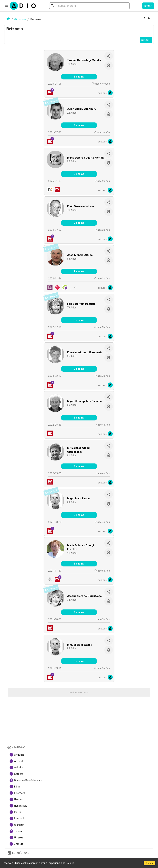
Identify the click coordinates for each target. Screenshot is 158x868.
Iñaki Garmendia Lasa (81, 206)
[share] (109, 56)
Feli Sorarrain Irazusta (81, 304)
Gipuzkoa (20, 19)
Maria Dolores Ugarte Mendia (86, 158)
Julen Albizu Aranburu (82, 109)
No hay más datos (79, 692)
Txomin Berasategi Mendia (84, 60)
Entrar (148, 6)
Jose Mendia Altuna (80, 255)
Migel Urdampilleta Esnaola (84, 401)
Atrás (147, 18)
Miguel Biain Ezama (80, 645)
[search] (64, 6)
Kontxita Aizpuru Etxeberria (85, 353)
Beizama (79, 77)
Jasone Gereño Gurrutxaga (84, 596)
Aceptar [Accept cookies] (149, 863)
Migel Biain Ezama (79, 499)
